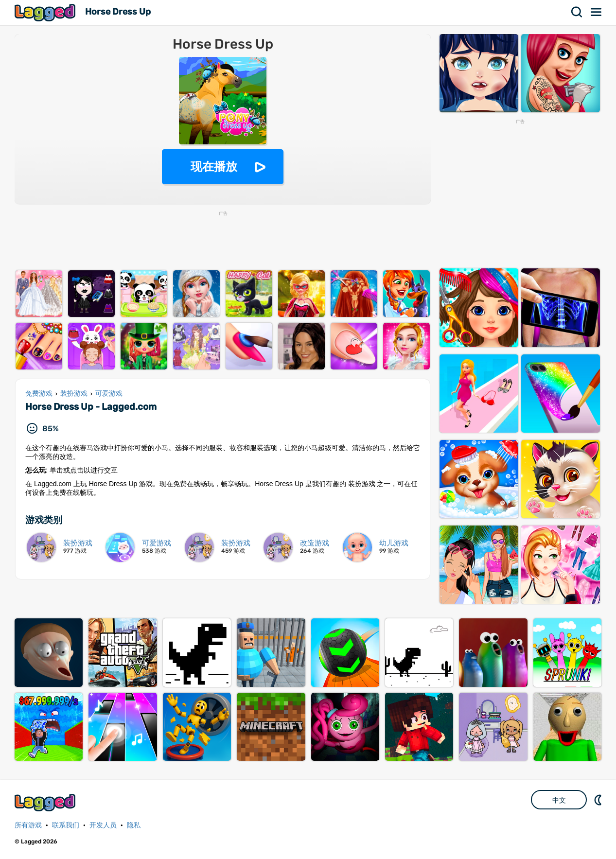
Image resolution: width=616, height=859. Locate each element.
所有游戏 (28, 825)
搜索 (577, 12)
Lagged (46, 12)
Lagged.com (46, 802)
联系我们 (66, 825)
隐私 (134, 825)
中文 (559, 800)
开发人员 (103, 825)
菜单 (597, 12)
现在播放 (214, 167)
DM (599, 800)
